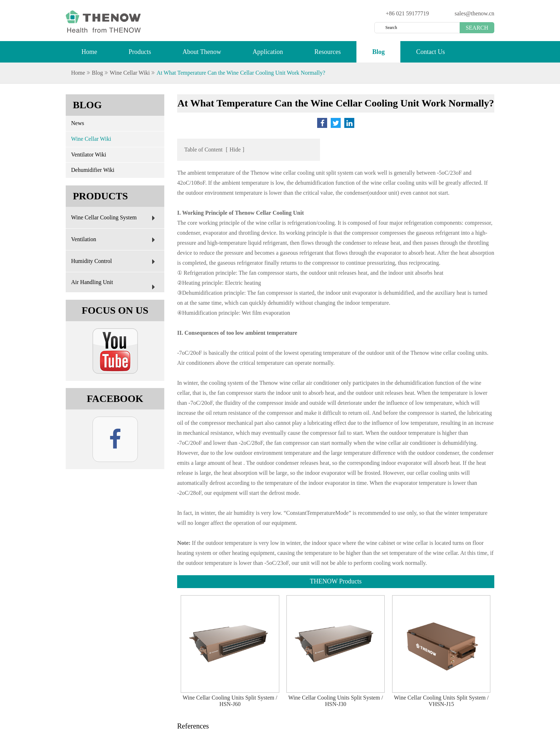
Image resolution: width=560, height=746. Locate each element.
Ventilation (115, 240)
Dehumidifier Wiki (93, 170)
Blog (378, 55)
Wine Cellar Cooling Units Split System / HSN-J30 (336, 701)
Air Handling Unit (115, 286)
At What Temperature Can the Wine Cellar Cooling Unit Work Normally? (241, 73)
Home (89, 55)
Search (477, 28)
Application (268, 55)
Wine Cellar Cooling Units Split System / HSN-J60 (230, 701)
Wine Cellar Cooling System (115, 218)
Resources (327, 55)
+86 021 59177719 (407, 13)
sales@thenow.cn (474, 13)
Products (140, 55)
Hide (235, 150)
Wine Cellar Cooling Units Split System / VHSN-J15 (441, 701)
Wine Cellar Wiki (130, 73)
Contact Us (431, 55)
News (77, 123)
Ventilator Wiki (89, 155)
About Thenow (202, 55)
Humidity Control (115, 262)
